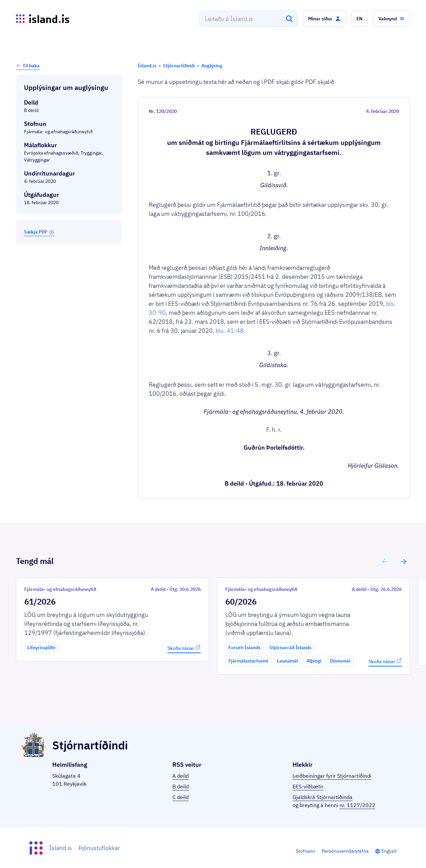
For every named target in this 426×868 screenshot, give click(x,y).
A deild (181, 776)
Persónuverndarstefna (345, 851)
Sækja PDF (39, 232)
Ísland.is (61, 848)
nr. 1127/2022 (357, 805)
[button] (324, 19)
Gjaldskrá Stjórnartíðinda (322, 797)
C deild (181, 797)
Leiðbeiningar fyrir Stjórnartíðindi (332, 776)
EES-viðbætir (308, 786)
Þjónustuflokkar (99, 848)
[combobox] (248, 19)
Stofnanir (306, 851)
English (389, 851)
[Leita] (289, 19)
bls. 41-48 (230, 331)
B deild (181, 786)
